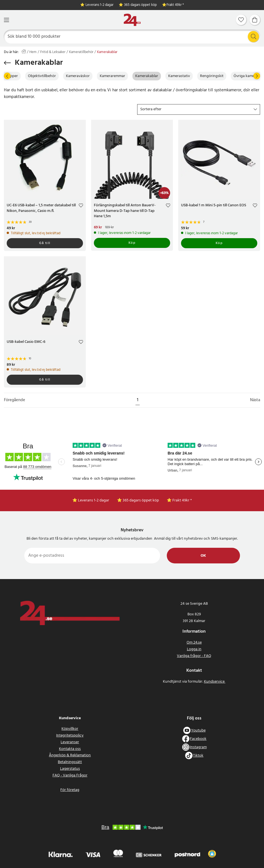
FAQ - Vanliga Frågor (70, 775)
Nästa (255, 400)
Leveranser (70, 742)
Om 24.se (194, 643)
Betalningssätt (70, 762)
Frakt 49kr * (175, 5)
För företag (70, 790)
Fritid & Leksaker (53, 52)
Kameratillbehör (81, 52)
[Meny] (6, 20)
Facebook (198, 739)
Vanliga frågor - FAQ (194, 656)
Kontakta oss (70, 749)
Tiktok (198, 756)
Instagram (198, 747)
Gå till (45, 243)
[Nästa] (257, 76)
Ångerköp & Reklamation (70, 755)
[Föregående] (7, 76)
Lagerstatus (70, 769)
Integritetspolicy (70, 736)
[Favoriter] (241, 20)
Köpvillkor (70, 729)
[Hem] (132, 20)
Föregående (15, 400)
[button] (199, 109)
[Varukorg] (255, 20)
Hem (33, 52)
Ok (203, 556)
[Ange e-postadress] (92, 556)
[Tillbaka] (7, 63)
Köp (132, 243)
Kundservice (215, 682)
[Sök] (132, 37)
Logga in (194, 649)
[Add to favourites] (81, 206)
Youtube (198, 730)
